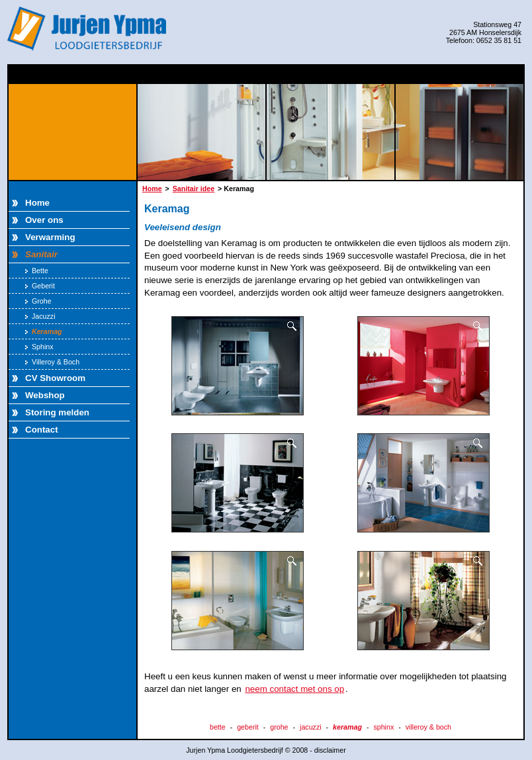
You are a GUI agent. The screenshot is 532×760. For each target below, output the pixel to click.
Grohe (38, 301)
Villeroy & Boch (52, 362)
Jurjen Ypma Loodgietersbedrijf (89, 29)
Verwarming (50, 237)
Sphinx (39, 347)
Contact (42, 430)
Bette (37, 271)
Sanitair (41, 254)
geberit (248, 727)
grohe (279, 727)
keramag (347, 727)
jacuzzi (311, 727)
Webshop (45, 395)
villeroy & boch (428, 727)
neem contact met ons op (294, 689)
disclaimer (330, 750)
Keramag (44, 331)
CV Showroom (55, 378)
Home (37, 203)
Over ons (44, 220)
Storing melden (57, 412)
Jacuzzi (40, 316)
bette (218, 727)
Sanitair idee (194, 189)
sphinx (383, 727)
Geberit (40, 286)
